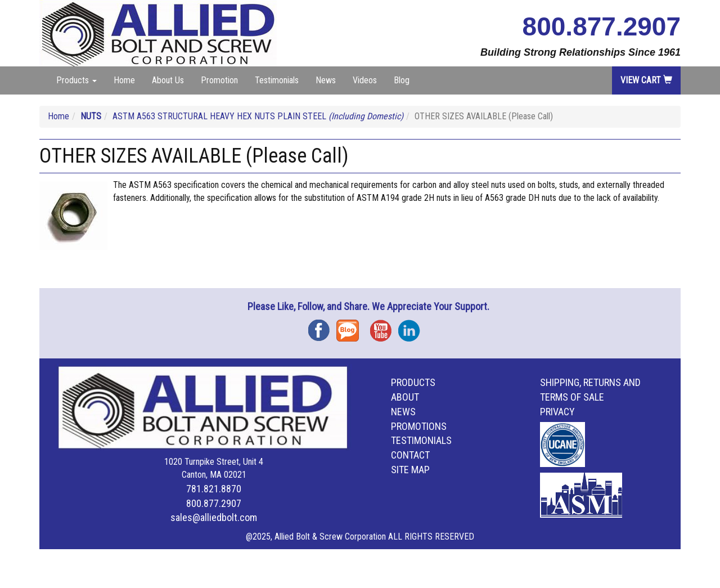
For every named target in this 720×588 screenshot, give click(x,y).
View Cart (646, 80)
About (405, 397)
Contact (410, 455)
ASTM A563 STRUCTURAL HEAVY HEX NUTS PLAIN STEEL (258, 116)
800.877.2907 (602, 26)
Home (124, 80)
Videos (365, 80)
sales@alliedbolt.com (214, 517)
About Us (168, 80)
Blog (402, 80)
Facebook (322, 327)
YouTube (384, 327)
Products (413, 382)
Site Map (410, 470)
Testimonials (277, 80)
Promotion (219, 80)
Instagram (412, 327)
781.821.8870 (214, 489)
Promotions (419, 426)
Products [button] (76, 80)
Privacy (557, 412)
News (326, 80)
